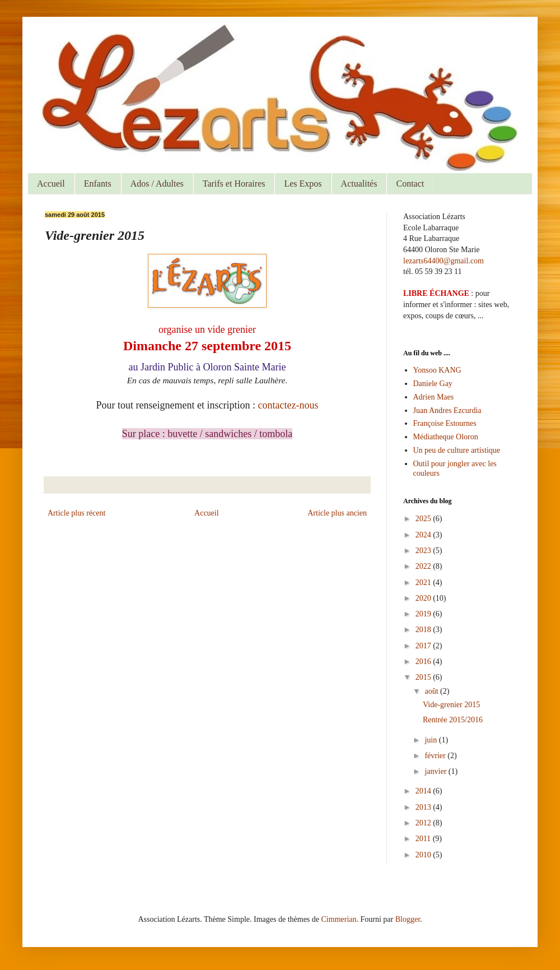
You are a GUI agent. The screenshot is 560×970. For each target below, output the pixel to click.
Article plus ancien (337, 513)
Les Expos (303, 184)
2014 (424, 791)
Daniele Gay (433, 384)
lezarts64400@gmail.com (444, 261)
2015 (424, 677)
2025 (424, 519)
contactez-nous (288, 405)
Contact (410, 184)
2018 (424, 630)
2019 (424, 614)
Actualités (359, 184)
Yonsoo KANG (437, 370)
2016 (424, 662)
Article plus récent (76, 513)
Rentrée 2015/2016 (453, 720)
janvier (436, 771)
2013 (424, 807)
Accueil (51, 184)
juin (431, 740)
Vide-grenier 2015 (451, 705)
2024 (424, 535)
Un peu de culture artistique (457, 450)
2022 (424, 566)
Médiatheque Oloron (446, 437)
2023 (424, 551)
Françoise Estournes (445, 423)
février (436, 756)
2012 (424, 823)
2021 (424, 583)
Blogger (408, 919)
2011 (424, 839)
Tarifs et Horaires (234, 184)
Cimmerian (339, 919)
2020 (424, 598)
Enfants (98, 184)
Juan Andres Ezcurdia (447, 410)
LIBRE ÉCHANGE (436, 293)
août (432, 691)
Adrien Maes (434, 397)
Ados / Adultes (157, 184)
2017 (424, 646)
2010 (424, 855)
